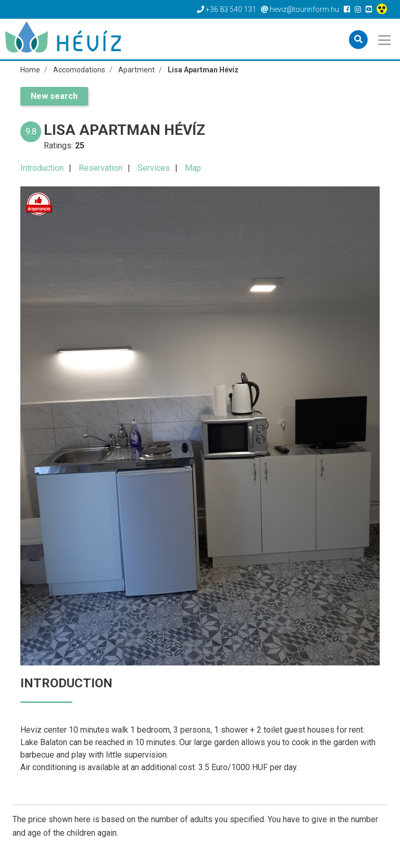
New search (54, 96)
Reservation (101, 168)
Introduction (42, 168)
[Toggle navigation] (385, 39)
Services (154, 168)
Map (193, 168)
